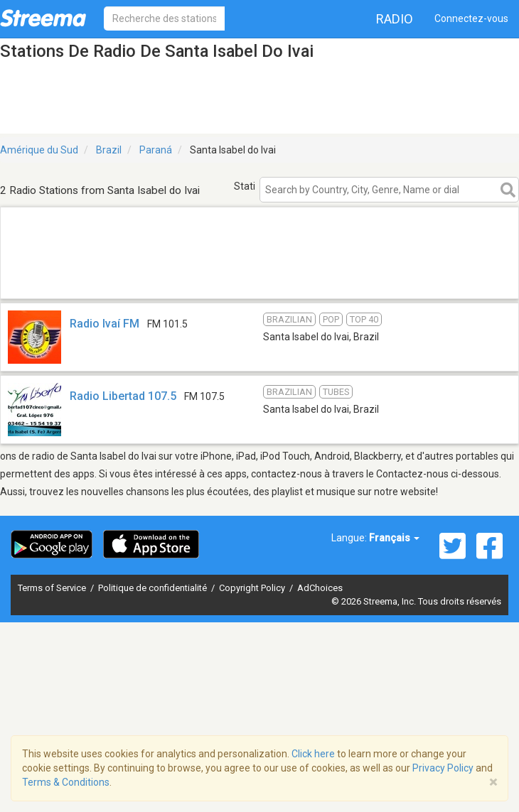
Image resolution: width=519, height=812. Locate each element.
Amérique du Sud (39, 150)
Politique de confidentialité (154, 588)
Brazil (109, 150)
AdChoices (320, 588)
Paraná (156, 150)
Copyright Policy (253, 588)
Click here (313, 754)
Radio (395, 19)
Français (394, 538)
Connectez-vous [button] (471, 18)
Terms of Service (53, 588)
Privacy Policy (443, 768)
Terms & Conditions (66, 782)
